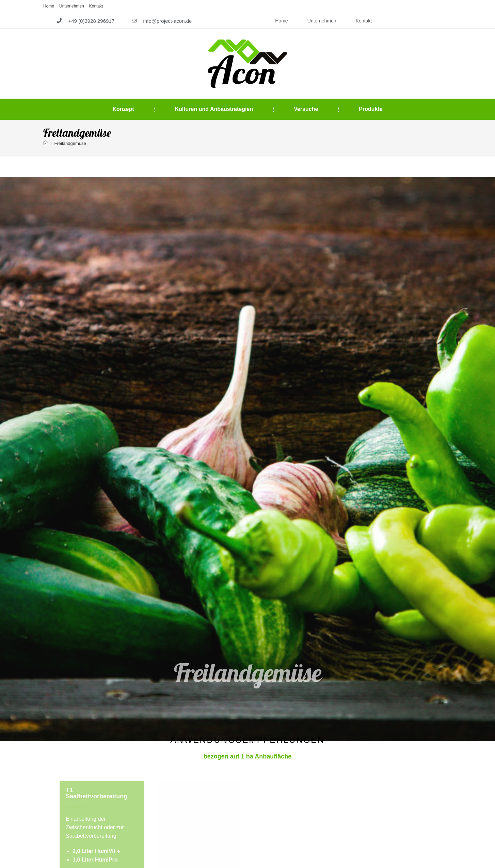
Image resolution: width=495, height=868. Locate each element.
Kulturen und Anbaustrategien (214, 109)
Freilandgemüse (70, 144)
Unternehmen (72, 6)
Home (49, 6)
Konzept (123, 109)
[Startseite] (45, 144)
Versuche (306, 109)
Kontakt (96, 6)
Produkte (371, 109)
